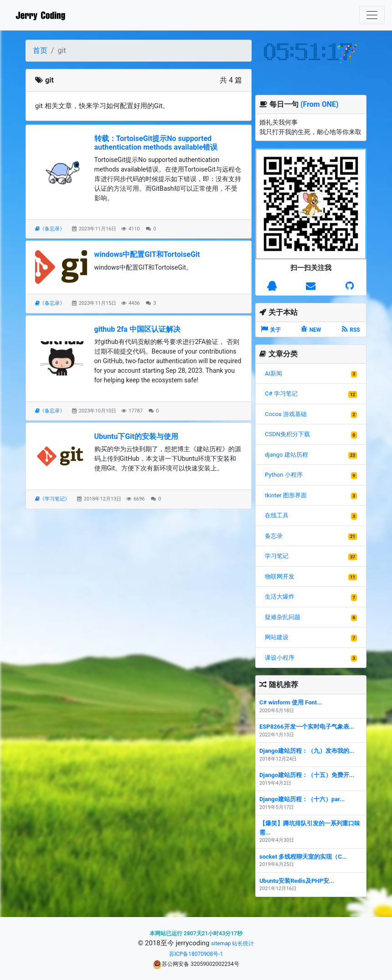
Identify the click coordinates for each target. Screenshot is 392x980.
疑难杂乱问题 (283, 617)
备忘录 (274, 536)
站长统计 (243, 944)
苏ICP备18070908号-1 (196, 954)
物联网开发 (280, 576)
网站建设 (277, 637)
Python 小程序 (284, 475)
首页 (40, 50)
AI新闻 (273, 373)
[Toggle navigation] (372, 15)
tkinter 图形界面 (286, 495)
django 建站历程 (286, 455)
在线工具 (277, 515)
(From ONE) (320, 104)
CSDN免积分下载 (287, 434)
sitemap (221, 944)
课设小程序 (280, 658)
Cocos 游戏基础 (286, 414)
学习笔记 (277, 556)
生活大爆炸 (280, 597)
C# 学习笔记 (281, 394)
